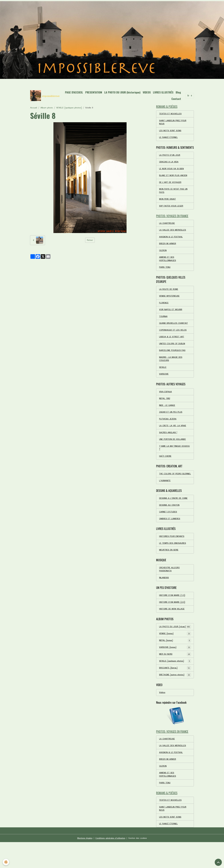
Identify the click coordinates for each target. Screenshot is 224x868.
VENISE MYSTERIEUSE (170, 302)
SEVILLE (163, 375)
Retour (90, 240)
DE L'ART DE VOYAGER (170, 185)
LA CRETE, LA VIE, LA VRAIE (173, 435)
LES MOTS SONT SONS (171, 132)
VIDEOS (147, 92)
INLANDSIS (164, 594)
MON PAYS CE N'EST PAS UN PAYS (174, 194)
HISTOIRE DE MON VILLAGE (172, 626)
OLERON (163, 255)
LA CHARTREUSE (167, 227)
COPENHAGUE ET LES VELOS (173, 337)
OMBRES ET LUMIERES (170, 534)
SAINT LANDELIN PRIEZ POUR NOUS (173, 123)
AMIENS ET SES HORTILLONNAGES (168, 264)
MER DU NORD (175, 676)
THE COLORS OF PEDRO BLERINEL (171, 487)
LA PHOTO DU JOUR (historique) (122, 92)
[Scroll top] (218, 862)
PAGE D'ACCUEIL (74, 92)
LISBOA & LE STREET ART (172, 344)
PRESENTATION (94, 92)
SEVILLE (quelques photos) (69, 108)
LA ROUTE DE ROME (169, 295)
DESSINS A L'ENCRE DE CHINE (173, 513)
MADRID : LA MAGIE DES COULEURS (171, 367)
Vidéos (162, 715)
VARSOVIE (164, 382)
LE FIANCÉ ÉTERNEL (168, 139)
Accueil (34, 108)
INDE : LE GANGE (167, 414)
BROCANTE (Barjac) (175, 690)
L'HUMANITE (165, 495)
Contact (176, 99)
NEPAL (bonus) (175, 662)
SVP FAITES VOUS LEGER (171, 209)
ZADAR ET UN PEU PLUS (171, 421)
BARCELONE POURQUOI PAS (173, 358)
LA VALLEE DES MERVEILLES (173, 234)
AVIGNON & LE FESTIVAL (171, 241)
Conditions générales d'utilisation (110, 864)
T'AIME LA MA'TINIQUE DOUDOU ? (170, 458)
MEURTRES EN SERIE (169, 566)
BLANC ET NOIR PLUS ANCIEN (173, 178)
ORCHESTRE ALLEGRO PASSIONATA (170, 586)
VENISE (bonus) (175, 655)
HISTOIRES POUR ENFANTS (172, 552)
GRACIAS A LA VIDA (169, 164)
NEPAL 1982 (165, 407)
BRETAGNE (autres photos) (175, 697)
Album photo (47, 108)
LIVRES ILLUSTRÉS (163, 92)
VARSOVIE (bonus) (175, 669)
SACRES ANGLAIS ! (168, 442)
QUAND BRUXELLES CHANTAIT (174, 330)
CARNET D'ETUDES (168, 527)
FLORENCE (164, 309)
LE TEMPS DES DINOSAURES (173, 559)
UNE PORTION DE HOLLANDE (173, 449)
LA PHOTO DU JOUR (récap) (175, 646)
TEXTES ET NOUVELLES (171, 114)
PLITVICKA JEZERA (168, 428)
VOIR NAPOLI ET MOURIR (171, 316)
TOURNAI (163, 323)
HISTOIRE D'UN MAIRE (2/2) (173, 619)
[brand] (44, 96)
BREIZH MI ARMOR (168, 248)
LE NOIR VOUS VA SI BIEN (172, 171)
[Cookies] (6, 862)
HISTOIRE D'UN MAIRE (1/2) (173, 612)
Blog (178, 92)
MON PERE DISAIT (168, 202)
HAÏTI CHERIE (165, 467)
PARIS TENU (165, 273)
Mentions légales (84, 864)
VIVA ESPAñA (166, 400)
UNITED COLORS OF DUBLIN (173, 351)
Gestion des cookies (139, 864)
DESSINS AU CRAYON (169, 520)
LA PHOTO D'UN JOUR (170, 157)
